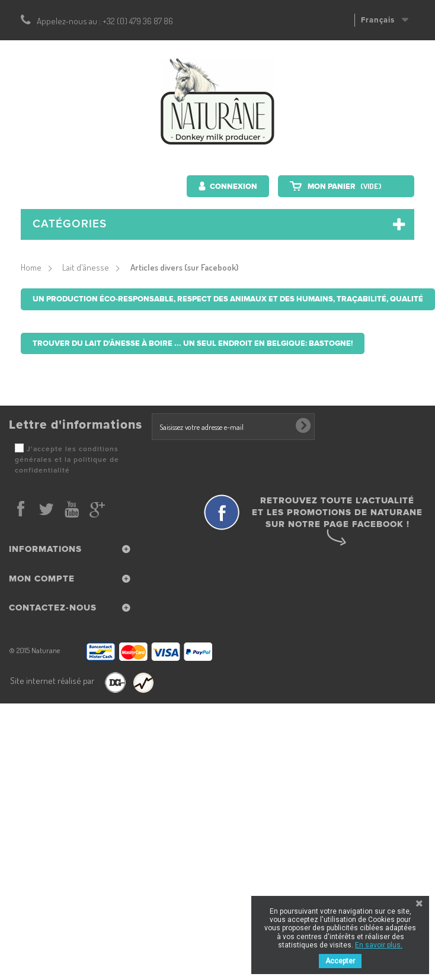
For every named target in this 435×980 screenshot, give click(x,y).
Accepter (340, 961)
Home (31, 267)
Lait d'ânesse (86, 267)
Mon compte (42, 579)
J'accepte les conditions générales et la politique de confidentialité (67, 460)
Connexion (233, 187)
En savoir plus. (379, 945)
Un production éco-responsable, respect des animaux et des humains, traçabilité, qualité (228, 299)
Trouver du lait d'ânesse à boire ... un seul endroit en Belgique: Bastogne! (193, 343)
